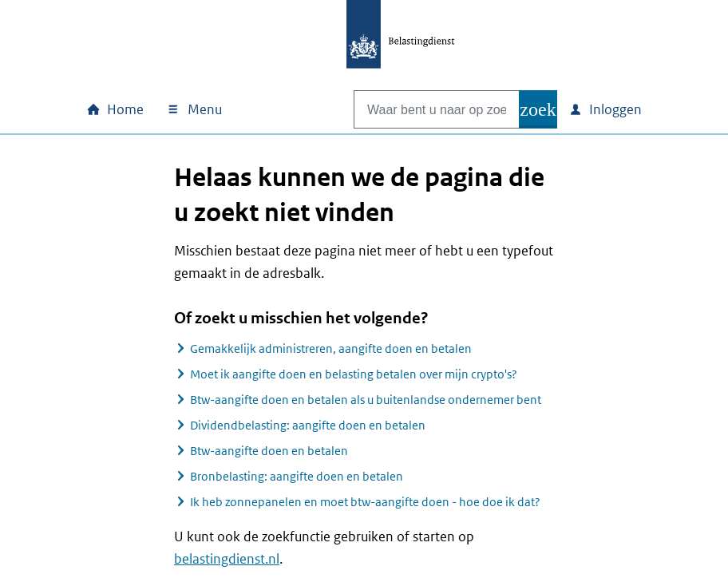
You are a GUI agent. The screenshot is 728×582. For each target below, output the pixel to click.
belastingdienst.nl (227, 559)
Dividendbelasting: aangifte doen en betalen (308, 425)
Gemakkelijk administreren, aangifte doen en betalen (331, 348)
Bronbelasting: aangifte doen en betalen (297, 476)
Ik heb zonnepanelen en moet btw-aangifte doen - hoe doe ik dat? (365, 502)
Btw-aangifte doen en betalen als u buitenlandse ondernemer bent (366, 400)
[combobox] (420, 109)
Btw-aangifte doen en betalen (269, 451)
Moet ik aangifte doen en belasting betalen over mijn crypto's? (354, 374)
